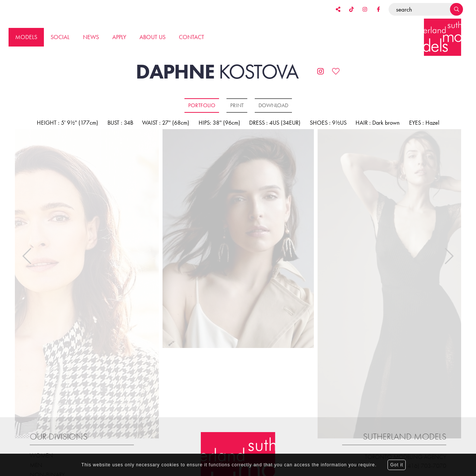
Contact (192, 37)
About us (152, 37)
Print (237, 105)
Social (60, 37)
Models (26, 37)
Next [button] (449, 252)
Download (273, 105)
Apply (119, 37)
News (91, 37)
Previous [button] (27, 252)
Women (41, 447)
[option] (238, 239)
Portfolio (202, 105)
